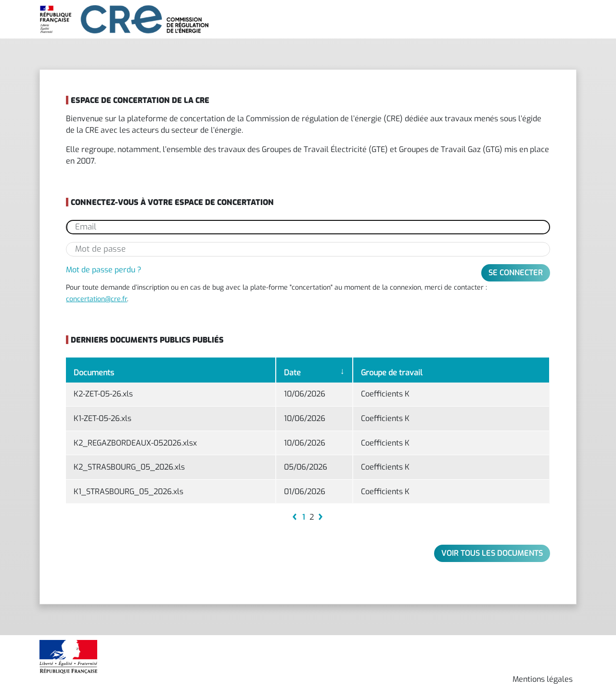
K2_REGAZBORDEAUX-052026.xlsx (135, 443)
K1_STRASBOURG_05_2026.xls (128, 492)
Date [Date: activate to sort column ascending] (292, 373)
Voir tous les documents (492, 553)
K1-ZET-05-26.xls (103, 418)
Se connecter (516, 273)
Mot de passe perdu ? (104, 270)
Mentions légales (543, 679)
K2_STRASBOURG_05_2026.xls (129, 467)
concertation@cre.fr (96, 299)
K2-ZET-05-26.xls (103, 394)
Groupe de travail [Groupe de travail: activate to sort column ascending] (392, 373)
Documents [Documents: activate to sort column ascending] (94, 373)
